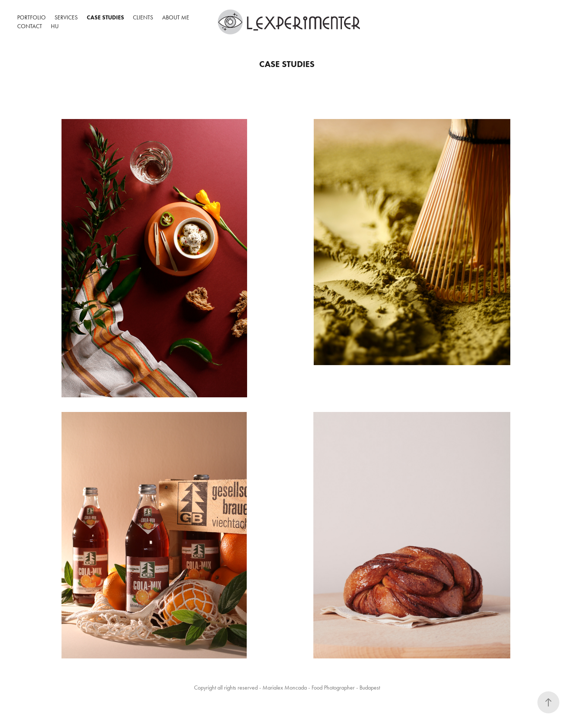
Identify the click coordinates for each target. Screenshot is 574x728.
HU (55, 26)
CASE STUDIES (105, 17)
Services (66, 17)
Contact (30, 26)
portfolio (31, 17)
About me (176, 17)
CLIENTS (143, 17)
